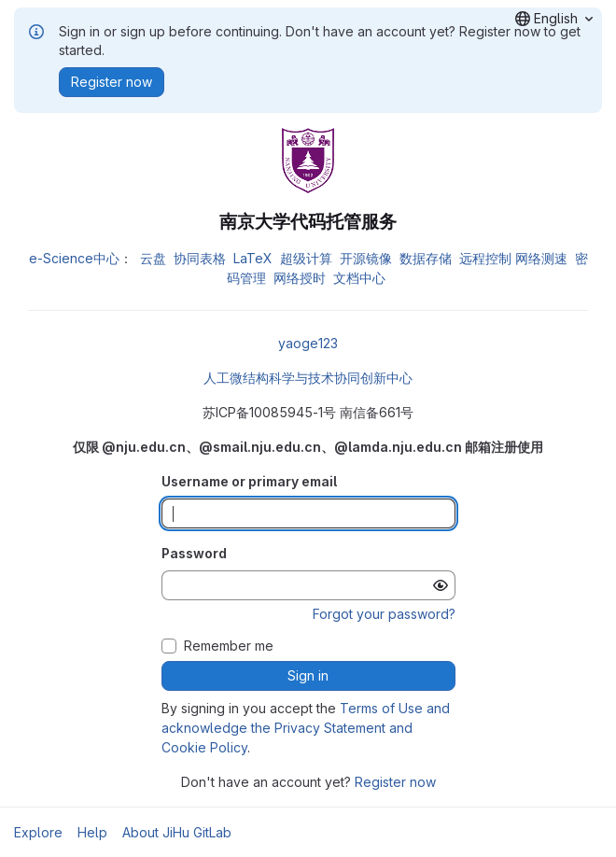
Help (92, 832)
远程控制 (485, 258)
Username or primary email (249, 481)
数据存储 (426, 258)
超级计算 (306, 258)
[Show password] (441, 585)
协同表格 (200, 258)
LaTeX (253, 258)
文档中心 (359, 278)
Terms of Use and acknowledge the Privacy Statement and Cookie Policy (306, 728)
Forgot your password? (384, 614)
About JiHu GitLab (177, 832)
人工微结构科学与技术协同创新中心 (308, 378)
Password (194, 553)
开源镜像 (366, 258)
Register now (395, 782)
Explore (38, 832)
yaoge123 (308, 343)
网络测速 (541, 258)
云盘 (153, 258)
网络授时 (300, 278)
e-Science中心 (74, 258)
